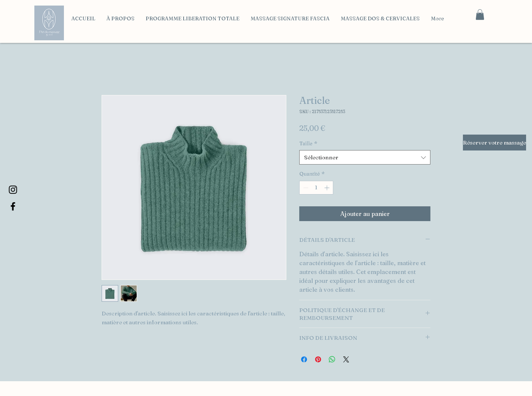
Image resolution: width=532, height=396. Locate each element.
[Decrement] (305, 188)
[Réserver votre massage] (495, 143)
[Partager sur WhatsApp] (332, 359)
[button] (480, 15)
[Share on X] (346, 359)
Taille (308, 143)
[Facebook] (13, 206)
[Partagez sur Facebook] (304, 359)
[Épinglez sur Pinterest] (318, 359)
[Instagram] (13, 190)
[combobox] (365, 157)
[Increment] (328, 188)
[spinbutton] (316, 188)
